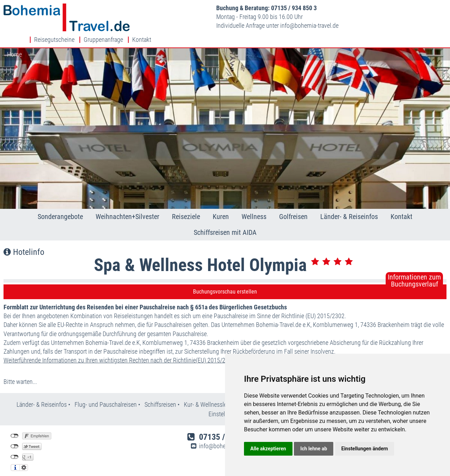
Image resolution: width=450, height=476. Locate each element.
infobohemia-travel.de (244, 25)
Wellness (254, 206)
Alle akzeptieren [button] (268, 449)
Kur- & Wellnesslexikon (212, 394)
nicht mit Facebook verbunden (15, 425)
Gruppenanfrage (399, 8)
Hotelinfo (24, 242)
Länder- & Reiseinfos (349, 206)
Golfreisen (293, 206)
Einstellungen (24, 457)
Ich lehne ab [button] (314, 449)
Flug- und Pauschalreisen (106, 394)
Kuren (221, 206)
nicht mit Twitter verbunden (15, 436)
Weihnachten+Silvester (127, 206)
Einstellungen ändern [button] (365, 449)
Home (14, 44)
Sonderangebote (60, 206)
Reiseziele (186, 206)
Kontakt (437, 8)
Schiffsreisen (160, 394)
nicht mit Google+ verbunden (15, 446)
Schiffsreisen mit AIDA (225, 222)
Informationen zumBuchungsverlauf (414, 270)
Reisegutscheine (350, 8)
